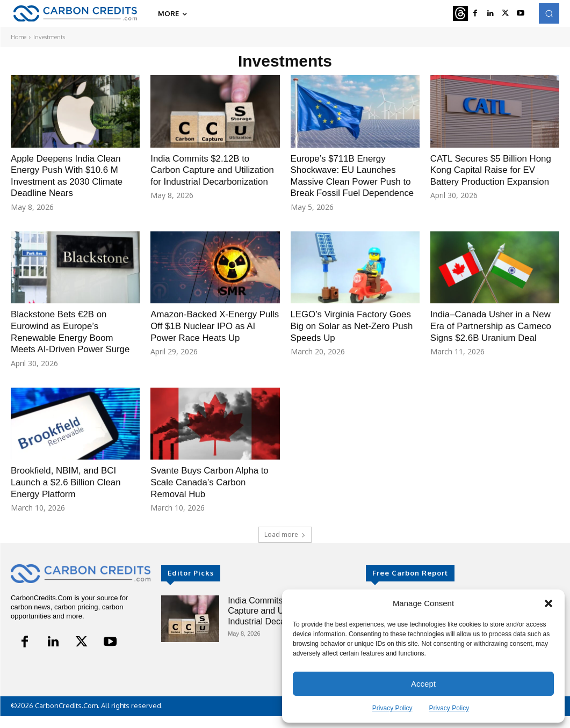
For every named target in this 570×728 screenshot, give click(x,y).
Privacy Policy (392, 708)
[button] (549, 603)
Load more (285, 546)
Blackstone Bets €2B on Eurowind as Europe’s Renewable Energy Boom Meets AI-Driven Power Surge (74, 343)
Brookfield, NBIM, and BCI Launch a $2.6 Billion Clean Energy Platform (70, 494)
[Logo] (75, 14)
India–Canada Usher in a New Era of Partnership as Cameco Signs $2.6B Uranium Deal (495, 343)
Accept (423, 684)
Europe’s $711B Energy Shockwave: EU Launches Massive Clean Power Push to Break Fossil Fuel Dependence (355, 181)
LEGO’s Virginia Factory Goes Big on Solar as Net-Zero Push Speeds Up (347, 337)
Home (19, 37)
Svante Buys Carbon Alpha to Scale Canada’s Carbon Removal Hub (214, 494)
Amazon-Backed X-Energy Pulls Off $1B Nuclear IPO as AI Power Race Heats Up (213, 337)
